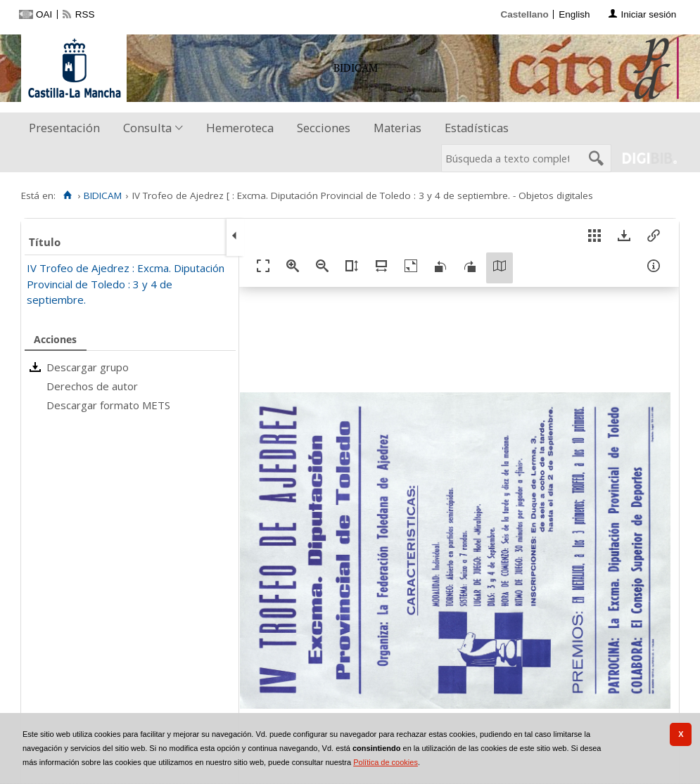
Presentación (64, 128)
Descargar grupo (88, 367)
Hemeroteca (240, 128)
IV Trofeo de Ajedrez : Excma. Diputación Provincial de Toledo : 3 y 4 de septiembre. (126, 284)
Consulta (147, 128)
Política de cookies (386, 762)
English (574, 14)
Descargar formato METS (108, 405)
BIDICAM (103, 195)
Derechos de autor (92, 386)
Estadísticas (477, 128)
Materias (397, 128)
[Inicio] (67, 195)
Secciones (324, 128)
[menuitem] (68, 128)
